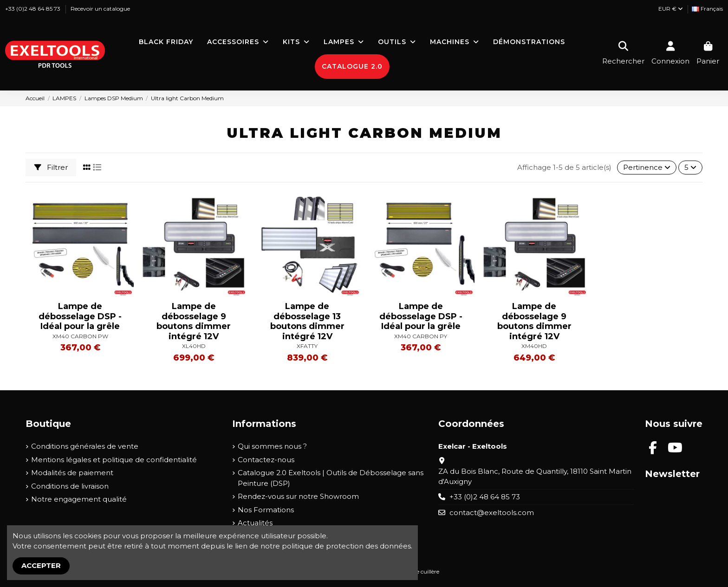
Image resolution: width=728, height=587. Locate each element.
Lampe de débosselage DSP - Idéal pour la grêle (80, 316)
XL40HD (194, 346)
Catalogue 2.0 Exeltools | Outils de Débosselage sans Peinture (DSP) (331, 478)
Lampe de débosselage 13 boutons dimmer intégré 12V (307, 321)
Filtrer (51, 167)
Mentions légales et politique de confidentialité (114, 460)
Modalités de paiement (72, 473)
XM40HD (534, 346)
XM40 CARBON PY (421, 336)
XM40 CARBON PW (80, 336)
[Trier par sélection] (647, 168)
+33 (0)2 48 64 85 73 (33, 9)
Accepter (41, 565)
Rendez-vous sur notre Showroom (298, 496)
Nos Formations (266, 510)
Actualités (255, 523)
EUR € (671, 9)
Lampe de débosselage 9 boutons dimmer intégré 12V (194, 321)
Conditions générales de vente (85, 446)
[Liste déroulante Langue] (707, 9)
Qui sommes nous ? (272, 446)
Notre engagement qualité (79, 499)
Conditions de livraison (70, 486)
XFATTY (307, 346)
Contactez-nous (266, 460)
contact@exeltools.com (492, 513)
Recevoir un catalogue (100, 9)
